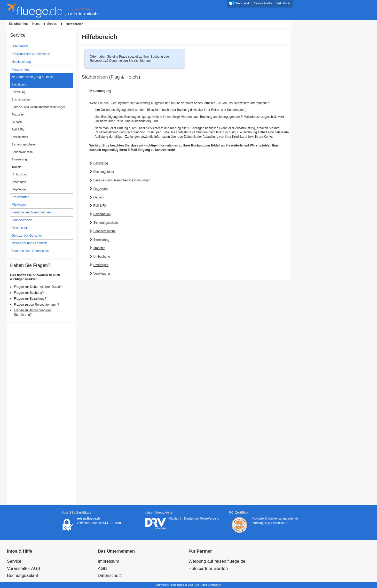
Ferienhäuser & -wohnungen (31, 212)
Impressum (109, 561)
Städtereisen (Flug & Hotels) (35, 77)
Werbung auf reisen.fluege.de (217, 561)
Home (36, 24)
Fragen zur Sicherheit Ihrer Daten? (38, 287)
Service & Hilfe (263, 3)
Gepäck (99, 197)
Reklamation (102, 214)
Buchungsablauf (22, 575)
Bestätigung (102, 91)
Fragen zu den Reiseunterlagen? (37, 305)
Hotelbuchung (21, 62)
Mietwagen (19, 205)
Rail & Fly (100, 206)
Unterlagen (101, 265)
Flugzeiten (100, 189)
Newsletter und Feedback (29, 243)
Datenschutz (110, 575)
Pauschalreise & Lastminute (31, 54)
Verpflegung (101, 274)
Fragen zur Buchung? (29, 293)
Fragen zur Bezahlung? (30, 299)
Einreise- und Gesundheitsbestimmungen (122, 180)
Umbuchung (102, 257)
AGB (102, 568)
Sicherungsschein (105, 223)
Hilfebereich (20, 46)
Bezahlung (101, 163)
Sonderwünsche (104, 231)
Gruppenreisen (22, 220)
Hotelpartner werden (208, 568)
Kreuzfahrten (21, 197)
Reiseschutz (20, 228)
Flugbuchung (21, 69)
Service (52, 24)
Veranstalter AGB (24, 568)
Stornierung (101, 240)
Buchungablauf (104, 172)
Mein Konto (283, 3)
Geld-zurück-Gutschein (28, 236)
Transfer (99, 248)
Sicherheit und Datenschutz (31, 251)
